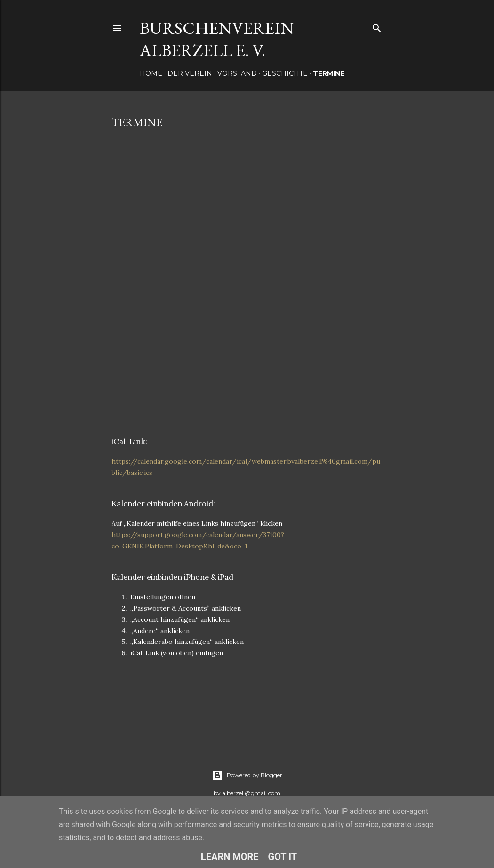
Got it (283, 857)
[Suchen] (377, 26)
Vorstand (237, 73)
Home (151, 73)
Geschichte (285, 73)
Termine (329, 73)
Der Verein (190, 73)
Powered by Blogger (247, 775)
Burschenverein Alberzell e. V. (217, 39)
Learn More (230, 857)
